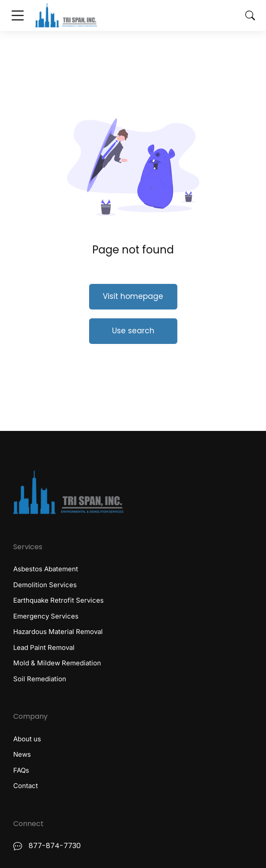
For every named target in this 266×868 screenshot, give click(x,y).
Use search (133, 331)
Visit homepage (133, 296)
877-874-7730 (55, 846)
